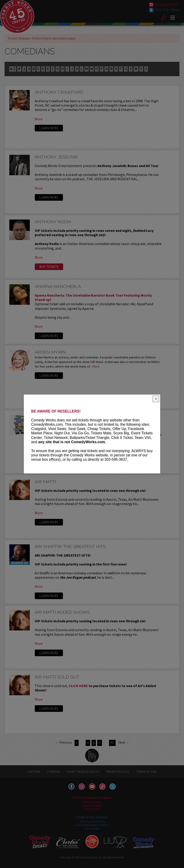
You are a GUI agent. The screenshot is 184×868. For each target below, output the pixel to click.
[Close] (156, 399)
